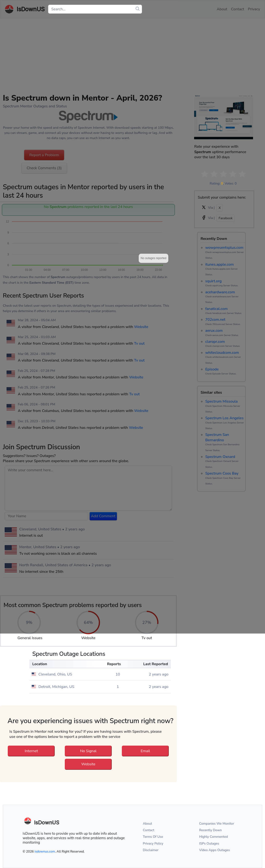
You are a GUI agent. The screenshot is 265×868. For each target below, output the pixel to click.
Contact (149, 830)
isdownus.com (45, 851)
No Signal (88, 751)
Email (145, 751)
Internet (31, 751)
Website (88, 764)
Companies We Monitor (217, 824)
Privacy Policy (153, 843)
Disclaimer (151, 850)
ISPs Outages (209, 843)
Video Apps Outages (215, 850)
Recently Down (211, 830)
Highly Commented (214, 837)
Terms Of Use (153, 837)
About (148, 824)
